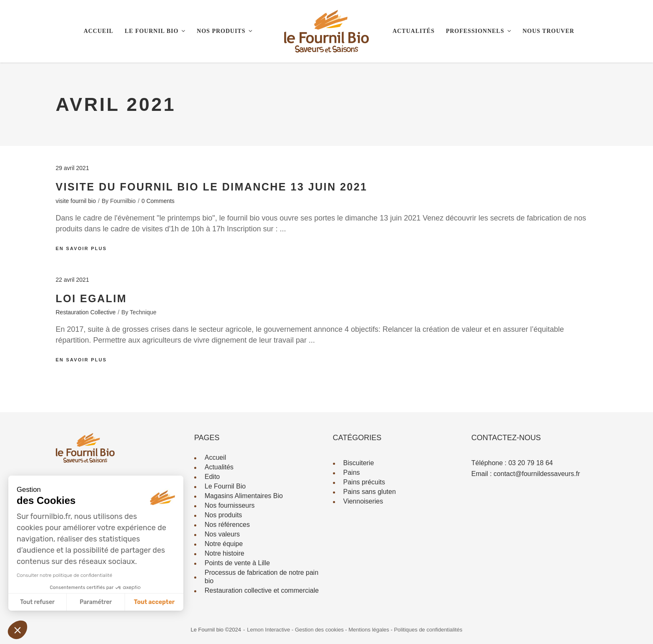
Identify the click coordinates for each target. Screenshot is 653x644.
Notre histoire (224, 553)
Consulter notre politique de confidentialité (64, 575)
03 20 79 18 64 (531, 463)
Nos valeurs (222, 534)
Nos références (227, 525)
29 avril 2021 (73, 168)
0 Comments (158, 201)
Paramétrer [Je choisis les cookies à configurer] (96, 602)
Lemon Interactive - (271, 630)
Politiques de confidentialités (428, 630)
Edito (212, 477)
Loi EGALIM (91, 298)
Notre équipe (224, 544)
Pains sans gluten (370, 492)
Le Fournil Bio (225, 486)
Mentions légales (369, 630)
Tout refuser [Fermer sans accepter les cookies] (37, 602)
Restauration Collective (86, 312)
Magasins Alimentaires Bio (244, 496)
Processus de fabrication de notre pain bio (261, 577)
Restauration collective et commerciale (262, 590)
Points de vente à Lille (237, 563)
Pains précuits (364, 482)
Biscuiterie (359, 463)
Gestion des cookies (320, 630)
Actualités (219, 467)
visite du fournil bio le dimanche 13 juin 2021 (212, 187)
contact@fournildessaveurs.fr (537, 474)
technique (143, 312)
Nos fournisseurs (230, 505)
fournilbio (123, 201)
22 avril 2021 (73, 280)
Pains (352, 472)
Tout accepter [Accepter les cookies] (154, 602)
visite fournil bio (76, 201)
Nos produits (223, 515)
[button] (18, 630)
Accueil (215, 457)
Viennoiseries (363, 501)
